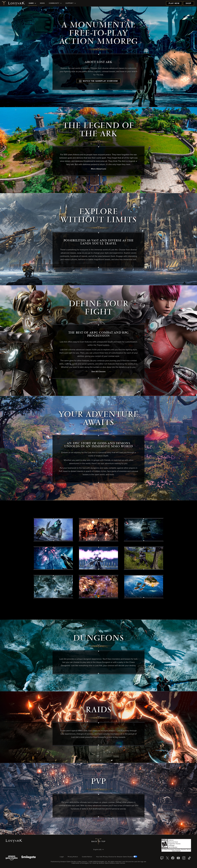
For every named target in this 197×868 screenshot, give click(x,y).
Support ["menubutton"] (71, 3)
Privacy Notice (73, 857)
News (42, 3)
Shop (189, 3)
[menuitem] (32, 3)
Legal (62, 857)
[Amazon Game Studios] (12, 858)
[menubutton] (98, 850)
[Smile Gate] (29, 858)
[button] (53, 530)
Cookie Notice (87, 857)
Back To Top (98, 842)
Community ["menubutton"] (55, 3)
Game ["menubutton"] (32, 3)
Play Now (174, 3)
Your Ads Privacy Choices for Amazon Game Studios (117, 857)
